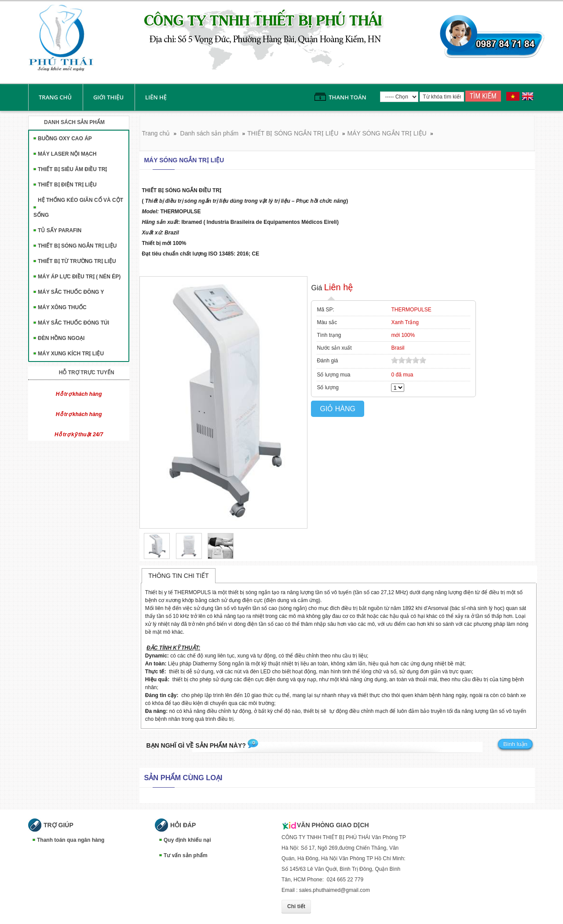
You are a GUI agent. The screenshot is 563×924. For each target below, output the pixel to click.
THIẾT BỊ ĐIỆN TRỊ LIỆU (67, 185)
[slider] (409, 360)
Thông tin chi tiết (178, 576)
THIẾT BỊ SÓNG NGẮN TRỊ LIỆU (77, 246)
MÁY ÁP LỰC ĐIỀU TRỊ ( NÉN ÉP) (79, 277)
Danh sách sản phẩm (210, 133)
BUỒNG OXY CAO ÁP (65, 139)
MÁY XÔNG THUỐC (62, 307)
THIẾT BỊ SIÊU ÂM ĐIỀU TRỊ (72, 169)
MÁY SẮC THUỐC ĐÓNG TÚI (73, 323)
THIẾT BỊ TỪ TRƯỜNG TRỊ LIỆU (77, 261)
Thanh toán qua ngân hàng (71, 840)
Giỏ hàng (338, 409)
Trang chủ (55, 97)
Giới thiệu (108, 97)
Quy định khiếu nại (187, 840)
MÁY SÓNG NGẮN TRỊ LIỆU (387, 133)
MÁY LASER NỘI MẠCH (67, 154)
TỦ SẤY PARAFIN (60, 230)
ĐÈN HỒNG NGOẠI (61, 338)
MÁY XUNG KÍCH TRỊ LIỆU (71, 354)
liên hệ (156, 97)
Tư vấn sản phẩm (186, 855)
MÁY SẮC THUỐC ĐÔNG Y (71, 292)
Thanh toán (347, 97)
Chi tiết (296, 906)
